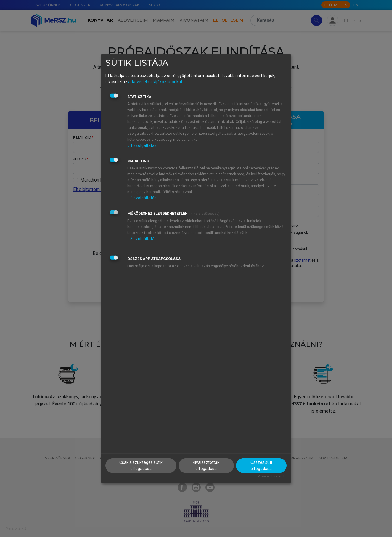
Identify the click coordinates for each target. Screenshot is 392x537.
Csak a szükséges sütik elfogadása (141, 465)
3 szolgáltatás (142, 239)
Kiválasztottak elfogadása (206, 465)
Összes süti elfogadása (261, 465)
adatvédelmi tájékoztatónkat (155, 82)
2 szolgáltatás (142, 198)
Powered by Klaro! (271, 476)
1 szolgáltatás (142, 145)
